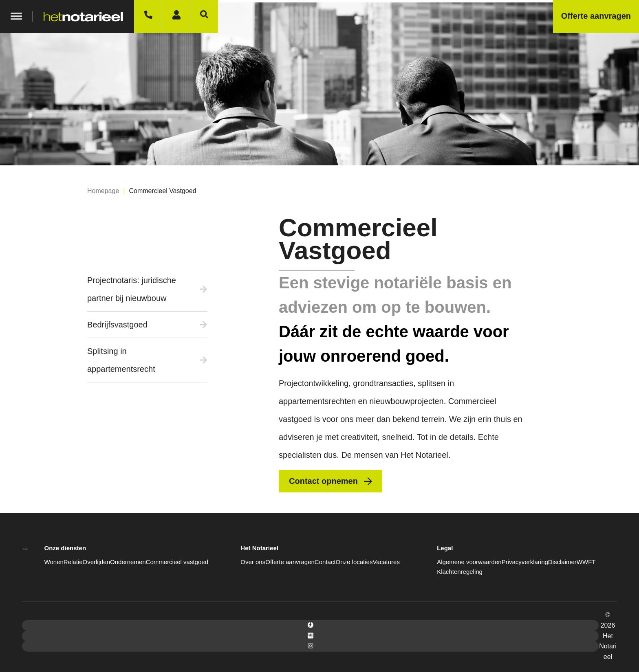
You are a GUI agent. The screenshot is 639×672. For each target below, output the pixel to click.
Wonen (54, 562)
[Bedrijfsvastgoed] (203, 325)
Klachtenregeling (460, 572)
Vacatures (386, 562)
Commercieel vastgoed (177, 562)
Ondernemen (128, 562)
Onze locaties (354, 562)
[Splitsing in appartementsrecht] (203, 360)
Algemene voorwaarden (469, 562)
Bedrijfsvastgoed (117, 325)
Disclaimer (562, 562)
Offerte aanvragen (290, 562)
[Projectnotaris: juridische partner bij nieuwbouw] (203, 289)
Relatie (73, 562)
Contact (325, 562)
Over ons (253, 562)
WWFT (586, 562)
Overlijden (97, 562)
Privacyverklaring (525, 562)
